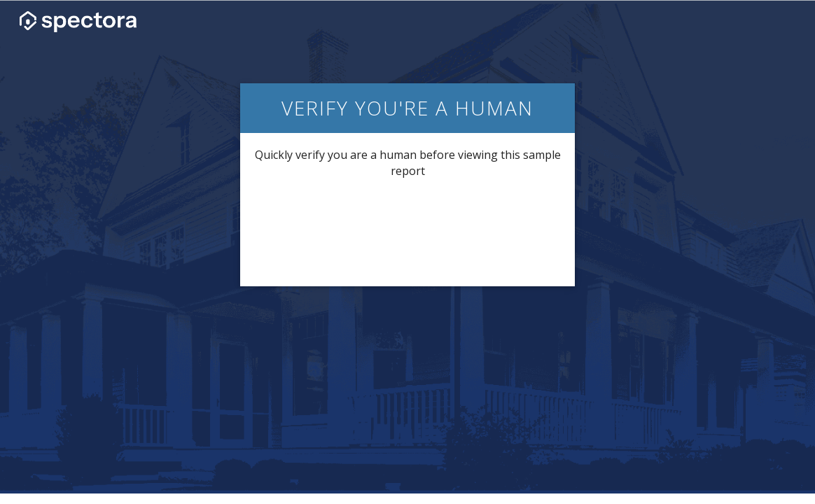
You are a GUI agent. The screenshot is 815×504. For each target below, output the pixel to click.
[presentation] (407, 231)
